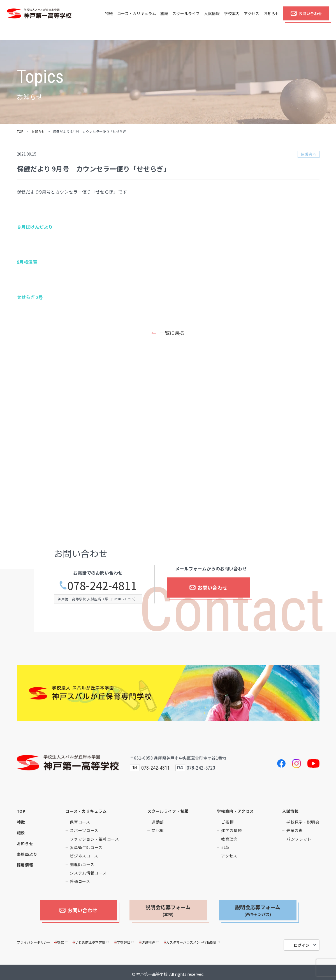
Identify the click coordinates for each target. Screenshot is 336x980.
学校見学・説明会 (303, 822)
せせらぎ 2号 (30, 297)
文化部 (158, 830)
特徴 (109, 20)
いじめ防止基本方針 (91, 938)
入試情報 (212, 20)
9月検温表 (27, 262)
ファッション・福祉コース (94, 839)
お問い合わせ (306, 20)
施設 (164, 20)
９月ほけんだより (35, 227)
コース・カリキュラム (137, 20)
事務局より (27, 854)
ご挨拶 (227, 822)
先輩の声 (295, 830)
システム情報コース (88, 873)
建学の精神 (231, 830)
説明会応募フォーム (168, 910)
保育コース (80, 822)
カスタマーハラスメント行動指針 (192, 938)
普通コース (80, 881)
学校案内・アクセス (235, 811)
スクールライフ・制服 (168, 811)
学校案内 (232, 20)
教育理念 (229, 839)
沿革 (225, 847)
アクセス (252, 20)
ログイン (302, 941)
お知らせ (271, 20)
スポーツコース (84, 830)
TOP (20, 131)
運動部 (158, 822)
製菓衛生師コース (86, 847)
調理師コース (82, 864)
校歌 (61, 938)
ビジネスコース (84, 856)
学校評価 (124, 938)
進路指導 (149, 938)
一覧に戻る (172, 333)
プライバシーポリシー (34, 938)
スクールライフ (186, 20)
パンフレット (299, 839)
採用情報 (25, 865)
